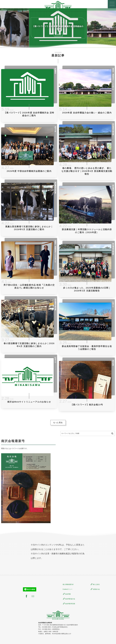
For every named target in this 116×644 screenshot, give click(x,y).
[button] (112, 4)
